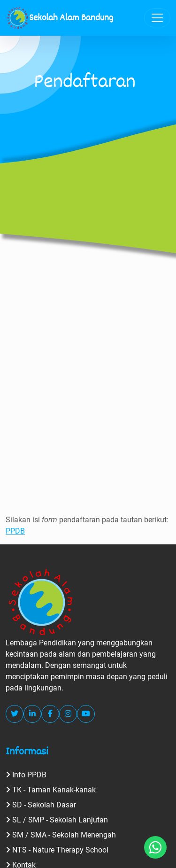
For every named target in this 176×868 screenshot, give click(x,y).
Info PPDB (26, 775)
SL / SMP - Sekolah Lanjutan (57, 820)
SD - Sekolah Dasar (41, 805)
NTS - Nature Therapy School (57, 850)
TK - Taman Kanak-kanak (51, 790)
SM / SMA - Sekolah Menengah (61, 835)
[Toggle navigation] (157, 18)
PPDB (15, 531)
